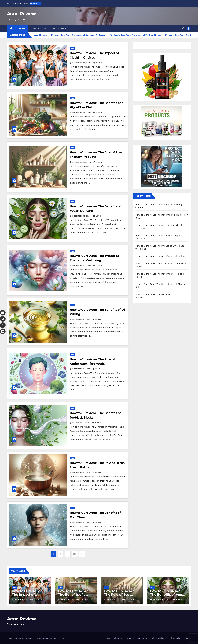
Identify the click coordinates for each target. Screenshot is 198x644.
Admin (98, 63)
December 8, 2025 (82, 369)
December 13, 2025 (82, 113)
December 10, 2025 (82, 266)
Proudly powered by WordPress (21, 638)
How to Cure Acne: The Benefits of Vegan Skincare (168, 595)
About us (59, 28)
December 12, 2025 (82, 162)
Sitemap (187, 638)
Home (22, 28)
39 (75, 554)
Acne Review (21, 14)
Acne (72, 48)
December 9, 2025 (82, 319)
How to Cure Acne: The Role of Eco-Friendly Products (119, 595)
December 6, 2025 (82, 473)
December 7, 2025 (82, 423)
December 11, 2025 (82, 216)
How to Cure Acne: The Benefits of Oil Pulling (160, 256)
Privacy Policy (175, 638)
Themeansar (58, 638)
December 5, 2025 (82, 522)
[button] (183, 28)
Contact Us (39, 28)
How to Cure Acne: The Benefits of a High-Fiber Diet (73, 595)
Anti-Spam (130, 638)
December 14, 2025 (82, 63)
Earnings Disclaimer (158, 638)
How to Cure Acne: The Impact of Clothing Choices (27, 595)
